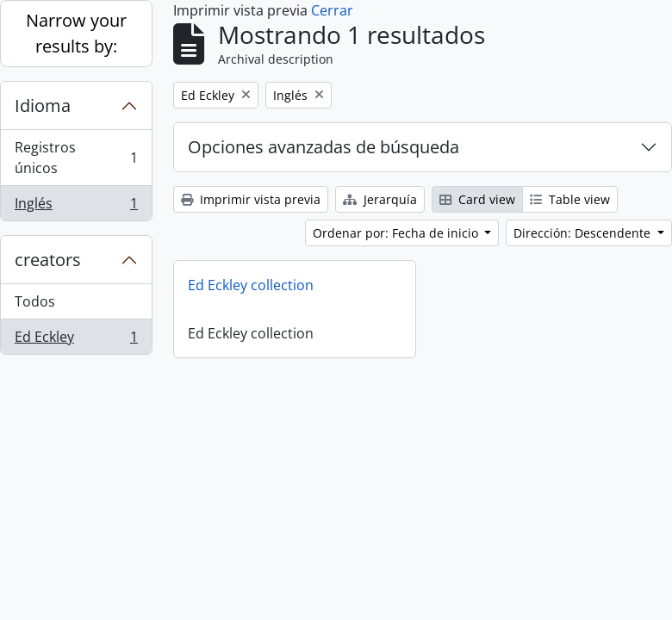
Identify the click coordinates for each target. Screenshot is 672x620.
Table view (570, 199)
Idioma (43, 105)
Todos (35, 301)
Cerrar (332, 10)
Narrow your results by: (76, 33)
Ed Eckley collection (251, 285)
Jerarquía (380, 199)
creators (48, 260)
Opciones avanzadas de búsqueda (324, 147)
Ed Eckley (76, 340)
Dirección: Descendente (584, 233)
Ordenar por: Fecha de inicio (397, 233)
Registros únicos (76, 158)
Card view (477, 199)
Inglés (76, 207)
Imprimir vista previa (251, 199)
